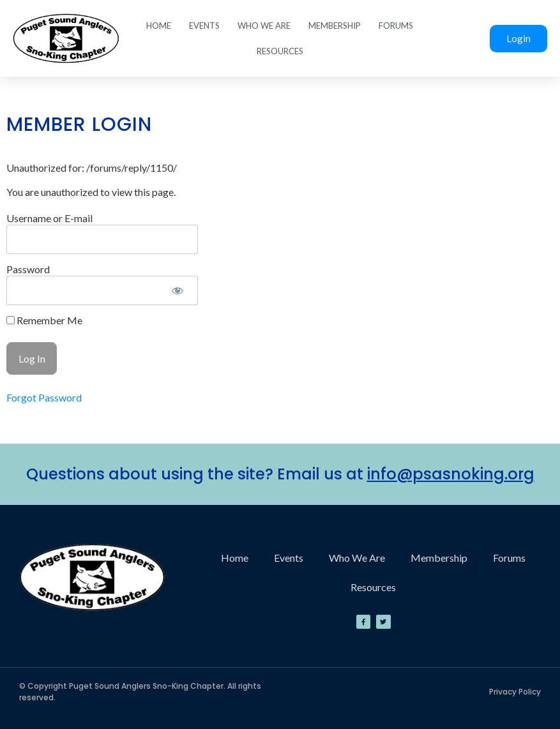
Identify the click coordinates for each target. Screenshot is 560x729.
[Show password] (177, 290)
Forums (396, 26)
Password (28, 269)
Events (204, 26)
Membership (335, 26)
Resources (280, 51)
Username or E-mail (49, 218)
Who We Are (264, 26)
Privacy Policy (515, 692)
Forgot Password (44, 397)
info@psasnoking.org (451, 474)
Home (159, 26)
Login (518, 38)
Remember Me (44, 320)
